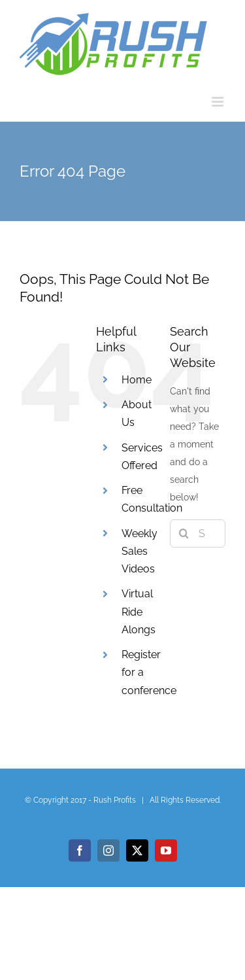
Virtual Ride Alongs (139, 611)
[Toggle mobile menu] (219, 102)
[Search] (184, 534)
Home (137, 380)
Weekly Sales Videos (139, 551)
